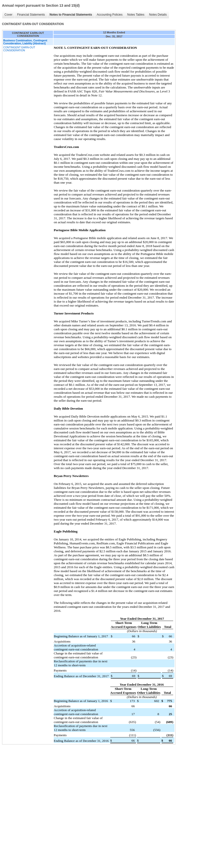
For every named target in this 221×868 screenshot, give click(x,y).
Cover (8, 15)
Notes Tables (136, 15)
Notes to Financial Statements (71, 15)
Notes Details (158, 15)
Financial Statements (31, 15)
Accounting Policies (110, 15)
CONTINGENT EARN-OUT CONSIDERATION (19, 49)
